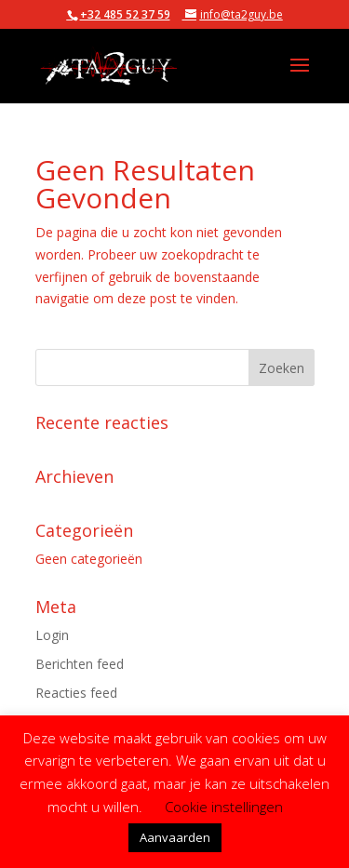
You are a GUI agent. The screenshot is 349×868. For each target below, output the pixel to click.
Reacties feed (76, 693)
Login (52, 635)
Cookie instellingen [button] (224, 807)
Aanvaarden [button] (175, 837)
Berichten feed (80, 664)
